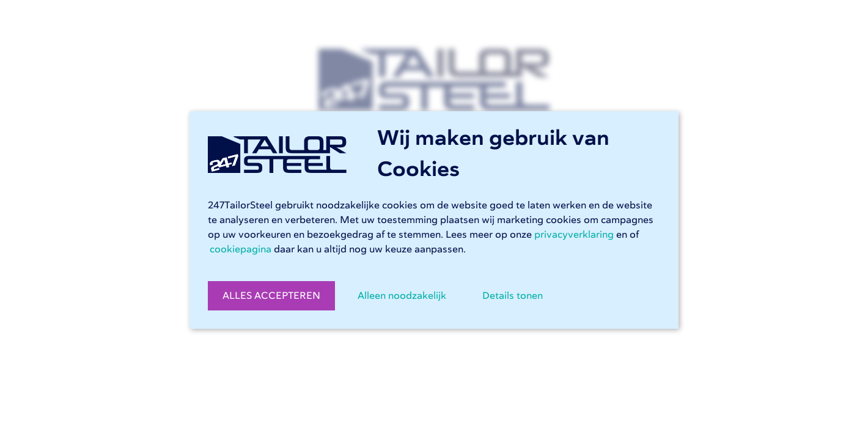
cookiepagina (241, 249)
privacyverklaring (574, 235)
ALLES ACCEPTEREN (271, 296)
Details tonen (513, 296)
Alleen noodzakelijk (402, 296)
